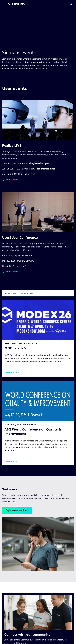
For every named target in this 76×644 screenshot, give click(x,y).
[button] (10, 180)
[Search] (71, 4)
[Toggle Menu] (4, 4)
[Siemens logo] (17, 4)
